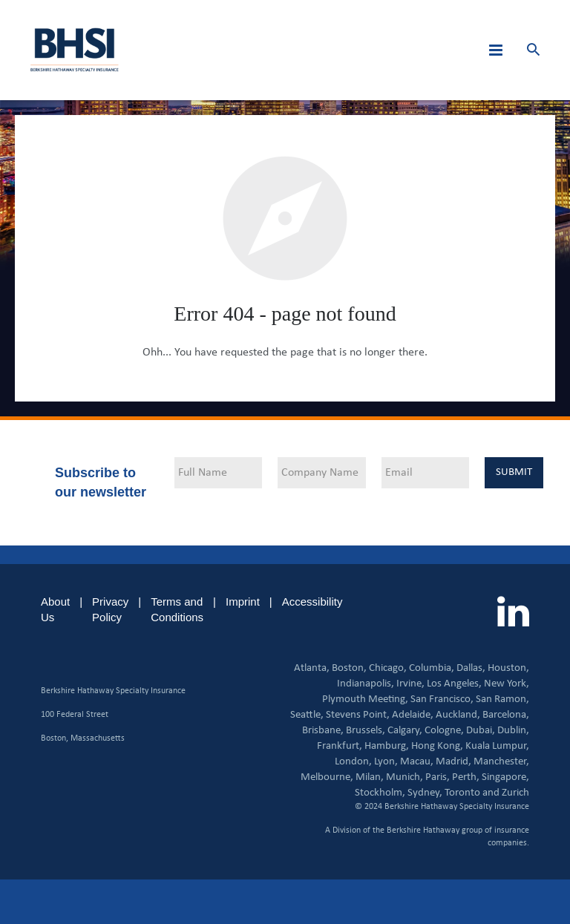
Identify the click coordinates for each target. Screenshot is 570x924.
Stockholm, (380, 793)
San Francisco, (442, 699)
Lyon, (386, 762)
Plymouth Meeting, (365, 699)
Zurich (515, 793)
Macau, (417, 762)
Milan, (370, 777)
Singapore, (505, 777)
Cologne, (444, 731)
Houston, (508, 668)
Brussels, (366, 731)
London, (353, 762)
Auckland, (458, 715)
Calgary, (405, 731)
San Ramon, (502, 699)
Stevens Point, (358, 715)
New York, (507, 684)
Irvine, (410, 684)
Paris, (438, 777)
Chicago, (388, 668)
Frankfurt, (340, 746)
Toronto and (472, 793)
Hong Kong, (437, 746)
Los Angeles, (454, 684)
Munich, (404, 777)
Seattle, (307, 715)
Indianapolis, (366, 684)
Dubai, (481, 731)
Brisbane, (323, 731)
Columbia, (432, 668)
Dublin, (513, 731)
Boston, (349, 668)
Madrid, (453, 762)
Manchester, (501, 762)
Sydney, (425, 793)
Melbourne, (327, 777)
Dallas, (471, 668)
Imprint (243, 602)
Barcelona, (506, 715)
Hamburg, (387, 746)
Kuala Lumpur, (497, 746)
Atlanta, (312, 668)
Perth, (466, 777)
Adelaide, (413, 715)
